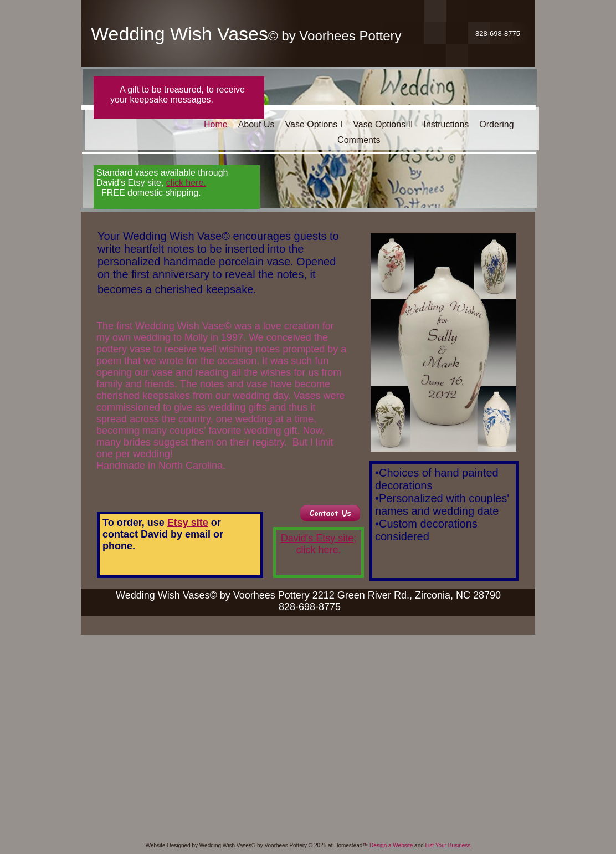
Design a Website (391, 845)
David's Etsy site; (319, 538)
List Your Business (448, 845)
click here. (318, 550)
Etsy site (188, 523)
